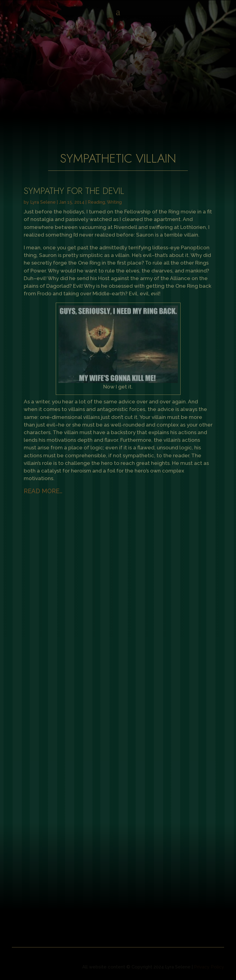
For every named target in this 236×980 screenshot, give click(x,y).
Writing (114, 202)
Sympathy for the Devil (74, 191)
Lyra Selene (43, 202)
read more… (43, 491)
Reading (96, 202)
